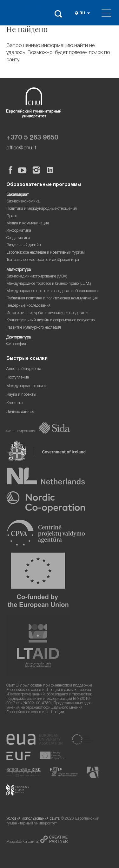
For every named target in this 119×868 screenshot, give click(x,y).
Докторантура (19, 338)
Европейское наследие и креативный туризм (46, 253)
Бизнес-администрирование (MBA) (37, 277)
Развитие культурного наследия (34, 328)
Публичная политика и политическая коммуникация (52, 299)
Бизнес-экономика (23, 202)
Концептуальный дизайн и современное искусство (50, 321)
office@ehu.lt (21, 148)
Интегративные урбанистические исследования (48, 313)
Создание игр (18, 238)
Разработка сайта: (23, 842)
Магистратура (19, 270)
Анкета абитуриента (24, 369)
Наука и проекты (21, 395)
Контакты (15, 403)
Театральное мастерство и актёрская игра (43, 260)
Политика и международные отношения (42, 209)
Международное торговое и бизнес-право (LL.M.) (49, 284)
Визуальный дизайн (24, 246)
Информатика (19, 231)
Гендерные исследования (28, 306)
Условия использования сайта (33, 819)
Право (12, 216)
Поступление (18, 378)
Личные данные (20, 412)
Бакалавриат (17, 195)
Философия (16, 344)
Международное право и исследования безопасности (53, 291)
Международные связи (26, 386)
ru (82, 14)
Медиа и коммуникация (28, 224)
